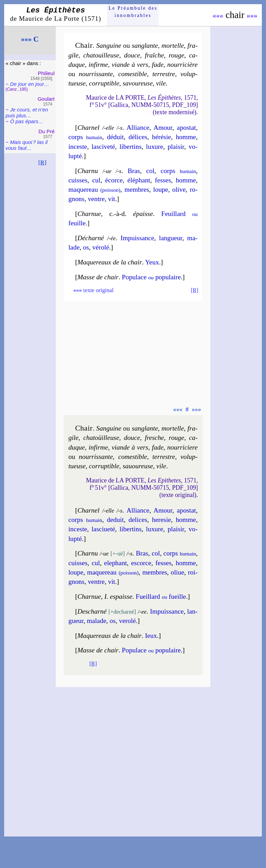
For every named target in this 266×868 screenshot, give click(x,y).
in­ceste (78, 147)
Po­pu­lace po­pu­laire (151, 277)
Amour (163, 128)
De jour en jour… (30, 84)
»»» (252, 16)
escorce (141, 563)
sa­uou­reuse (138, 466)
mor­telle (173, 46)
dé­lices (138, 137)
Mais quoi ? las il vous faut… (26, 145)
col (150, 171)
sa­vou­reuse (138, 83)
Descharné (92, 611)
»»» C (30, 39)
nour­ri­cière (183, 65)
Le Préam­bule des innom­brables (133, 12)
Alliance (138, 128)
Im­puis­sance (167, 611)
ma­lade (97, 621)
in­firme (98, 65)
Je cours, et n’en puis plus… (27, 112)
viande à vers (130, 65)
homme (186, 137)
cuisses (78, 180)
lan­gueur (171, 238)
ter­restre (164, 74)
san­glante (145, 46)
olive (179, 189)
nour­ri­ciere (183, 447)
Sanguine (109, 46)
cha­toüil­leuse (101, 438)
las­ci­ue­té (103, 529)
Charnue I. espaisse (105, 596)
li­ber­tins (131, 147)
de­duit (116, 520)
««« (218, 16)
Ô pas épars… (27, 121)
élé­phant (139, 180)
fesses (163, 180)
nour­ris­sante (96, 74)
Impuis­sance (137, 238)
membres (137, 189)
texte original (94, 290)
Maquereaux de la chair (110, 262)
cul (96, 180)
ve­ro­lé (128, 621)
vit (112, 199)
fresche (154, 438)
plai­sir (176, 147)
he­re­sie (162, 520)
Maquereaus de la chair (109, 636)
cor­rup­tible (104, 83)
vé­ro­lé (101, 247)
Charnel (88, 128)
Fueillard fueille (161, 596)
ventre (96, 199)
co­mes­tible (132, 74)
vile (161, 83)
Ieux (151, 636)
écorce (114, 180)
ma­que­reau (94, 189)
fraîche (154, 55)
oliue (178, 572)
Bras (134, 171)
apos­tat (187, 128)
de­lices (138, 520)
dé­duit (116, 137)
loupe (161, 189)
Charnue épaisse (115, 214)
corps (85, 137)
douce (132, 55)
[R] (42, 162)
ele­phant (116, 563)
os (86, 247)
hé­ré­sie (162, 137)
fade (158, 65)
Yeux (152, 262)
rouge (176, 55)
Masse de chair (98, 277)
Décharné (91, 238)
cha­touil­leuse (101, 55)
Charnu (87, 171)
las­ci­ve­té (103, 147)
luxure (155, 147)
